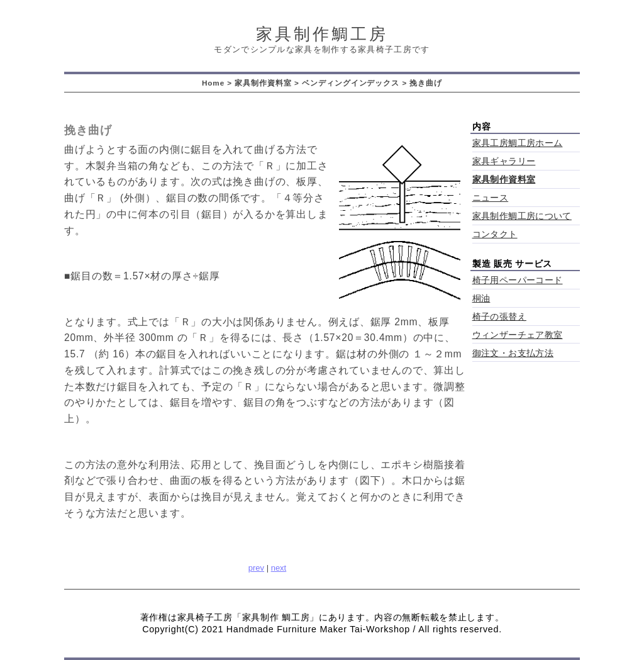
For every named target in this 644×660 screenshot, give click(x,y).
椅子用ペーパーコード (518, 280)
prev (256, 568)
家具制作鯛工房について (522, 216)
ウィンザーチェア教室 (518, 335)
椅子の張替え (499, 317)
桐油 (481, 299)
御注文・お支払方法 (513, 353)
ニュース (491, 198)
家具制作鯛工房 (322, 34)
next (279, 568)
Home (213, 83)
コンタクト (495, 234)
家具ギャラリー (504, 161)
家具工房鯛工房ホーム (518, 143)
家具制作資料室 (263, 83)
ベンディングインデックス (351, 83)
